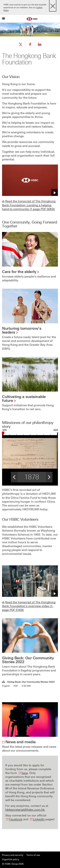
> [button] (49, 476)
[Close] (53, 5)
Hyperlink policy (11, 859)
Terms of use (33, 855)
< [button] (14, 476)
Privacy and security (13, 855)
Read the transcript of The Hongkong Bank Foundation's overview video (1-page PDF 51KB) (29, 606)
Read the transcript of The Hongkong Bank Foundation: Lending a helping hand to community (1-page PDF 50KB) (29, 205)
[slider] (3, 434)
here (25, 773)
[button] (55, 192)
